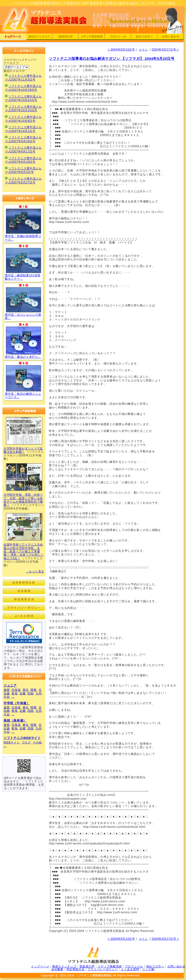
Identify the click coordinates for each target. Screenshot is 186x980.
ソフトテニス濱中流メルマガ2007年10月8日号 (23, 119)
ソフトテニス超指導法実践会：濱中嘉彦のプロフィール (118, 38)
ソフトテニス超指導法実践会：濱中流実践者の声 (66, 38)
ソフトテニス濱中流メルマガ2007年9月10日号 (23, 160)
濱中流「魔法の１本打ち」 (23, 357)
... (13, 697)
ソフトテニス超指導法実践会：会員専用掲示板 (24, 582)
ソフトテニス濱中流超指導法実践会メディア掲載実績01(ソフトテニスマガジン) (24, 431)
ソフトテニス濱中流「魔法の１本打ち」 (23, 341)
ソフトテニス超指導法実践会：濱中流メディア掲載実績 (92, 38)
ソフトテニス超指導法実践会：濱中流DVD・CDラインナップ (39, 38)
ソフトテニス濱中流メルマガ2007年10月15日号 (23, 109)
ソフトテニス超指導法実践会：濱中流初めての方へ (144, 38)
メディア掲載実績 (110, 966)
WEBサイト (12, 743)
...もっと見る (35, 571)
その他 (37, 743)
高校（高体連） (15, 720)
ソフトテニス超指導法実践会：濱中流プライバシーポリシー (24, 607)
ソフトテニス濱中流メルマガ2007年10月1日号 (23, 129)
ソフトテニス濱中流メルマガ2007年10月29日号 (23, 88)
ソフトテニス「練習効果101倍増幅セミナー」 (23, 260)
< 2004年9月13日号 (121, 50)
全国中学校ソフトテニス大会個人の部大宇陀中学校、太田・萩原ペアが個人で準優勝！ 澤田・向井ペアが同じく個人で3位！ (24, 551)
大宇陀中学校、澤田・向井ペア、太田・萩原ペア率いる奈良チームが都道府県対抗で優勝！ (23, 500)
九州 (39, 693)
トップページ (40, 966)
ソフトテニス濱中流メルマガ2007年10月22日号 (23, 98)
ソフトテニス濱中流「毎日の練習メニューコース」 (23, 378)
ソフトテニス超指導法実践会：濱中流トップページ (13, 38)
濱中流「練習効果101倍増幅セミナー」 (23, 277)
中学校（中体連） (17, 703)
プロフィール (134, 966)
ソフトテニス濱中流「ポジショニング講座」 (23, 300)
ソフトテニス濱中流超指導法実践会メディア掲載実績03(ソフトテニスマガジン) (24, 527)
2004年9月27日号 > (165, 50)
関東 (34, 690)
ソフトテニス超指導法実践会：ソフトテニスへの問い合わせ (170, 38)
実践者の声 (87, 966)
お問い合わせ (176, 966)
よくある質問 (130, 969)
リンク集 (148, 969)
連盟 (7, 690)
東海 (14, 693)
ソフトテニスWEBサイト (22, 738)
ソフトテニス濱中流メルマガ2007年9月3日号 (23, 170)
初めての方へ (155, 966)
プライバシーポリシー (103, 969)
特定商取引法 (76, 969)
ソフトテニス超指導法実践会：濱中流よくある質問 (24, 616)
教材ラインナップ (64, 966)
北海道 (16, 690)
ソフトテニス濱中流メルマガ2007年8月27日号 (23, 181)
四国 (30, 693)
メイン (143, 50)
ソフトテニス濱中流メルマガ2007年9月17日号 (23, 150)
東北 (26, 690)
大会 (7, 697)
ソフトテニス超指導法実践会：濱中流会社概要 (24, 591)
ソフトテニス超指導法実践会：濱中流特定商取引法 (24, 599)
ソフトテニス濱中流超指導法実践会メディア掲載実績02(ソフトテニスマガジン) (24, 477)
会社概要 (57, 969)
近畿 (23, 693)
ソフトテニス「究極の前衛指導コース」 (23, 221)
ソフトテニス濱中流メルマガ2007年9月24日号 (23, 139)
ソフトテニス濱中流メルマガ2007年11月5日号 (23, 78)
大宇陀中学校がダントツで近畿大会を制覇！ (23, 450)
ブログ (26, 743)
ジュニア (10, 685)
